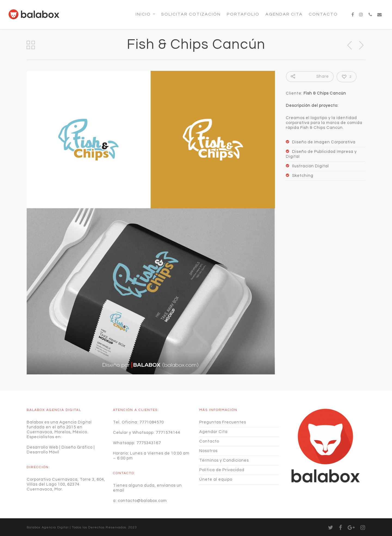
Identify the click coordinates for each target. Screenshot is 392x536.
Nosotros (208, 451)
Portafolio (243, 14)
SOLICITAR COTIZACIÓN (191, 14)
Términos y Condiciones (224, 460)
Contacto (323, 14)
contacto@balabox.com (142, 501)
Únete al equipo (216, 479)
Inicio (146, 14)
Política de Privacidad (222, 470)
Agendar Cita (284, 14)
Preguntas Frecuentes (223, 422)
